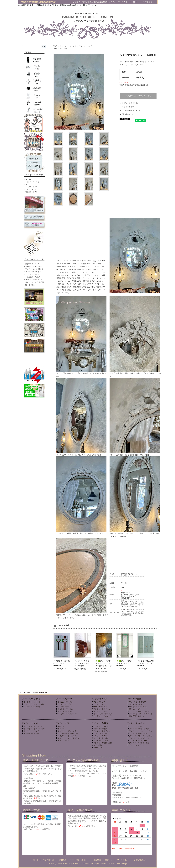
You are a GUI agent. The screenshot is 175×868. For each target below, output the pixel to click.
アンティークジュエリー (138, 733)
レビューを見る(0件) (130, 103)
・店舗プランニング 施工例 (34, 282)
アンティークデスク (65, 711)
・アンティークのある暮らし (34, 269)
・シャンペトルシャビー (32, 182)
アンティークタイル (101, 726)
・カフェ (27, 184)
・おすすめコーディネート (33, 264)
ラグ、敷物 (98, 745)
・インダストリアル (31, 187)
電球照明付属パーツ (137, 716)
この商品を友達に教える (131, 111)
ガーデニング (98, 748)
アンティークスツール (102, 709)
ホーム (36, 860)
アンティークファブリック (139, 738)
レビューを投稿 (128, 107)
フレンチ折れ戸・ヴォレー (68, 733)
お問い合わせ (88, 2)
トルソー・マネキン (101, 736)
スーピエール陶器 (136, 726)
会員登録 (97, 860)
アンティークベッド (31, 731)
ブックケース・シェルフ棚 (34, 704)
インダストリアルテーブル (68, 714)
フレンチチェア (99, 702)
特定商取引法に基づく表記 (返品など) (134, 85)
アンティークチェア (99, 699)
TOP (55, 46)
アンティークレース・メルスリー (142, 736)
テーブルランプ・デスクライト (141, 714)
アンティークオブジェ (102, 731)
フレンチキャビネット (32, 702)
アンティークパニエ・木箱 (139, 743)
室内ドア (61, 729)
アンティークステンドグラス (69, 738)
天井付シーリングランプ (138, 707)
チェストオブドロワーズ (33, 726)
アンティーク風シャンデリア (140, 711)
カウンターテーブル (65, 709)
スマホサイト (149, 2)
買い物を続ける (128, 114)
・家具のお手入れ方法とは (33, 280)
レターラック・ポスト (102, 738)
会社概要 (62, 860)
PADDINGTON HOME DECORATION (39, 2)
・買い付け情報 (29, 285)
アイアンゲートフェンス (67, 736)
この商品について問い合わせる (138, 96)
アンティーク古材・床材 (103, 743)
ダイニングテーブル (65, 702)
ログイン (112, 2)
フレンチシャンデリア (137, 702)
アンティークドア (63, 723)
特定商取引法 (48, 860)
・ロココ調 (28, 179)
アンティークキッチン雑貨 (139, 729)
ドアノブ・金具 (64, 741)
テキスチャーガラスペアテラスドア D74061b (62, 663)
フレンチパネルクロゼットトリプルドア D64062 (147, 663)
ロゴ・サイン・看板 (101, 741)
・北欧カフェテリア (31, 192)
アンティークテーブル (64, 699)
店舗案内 (77, 2)
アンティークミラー (87, 46)
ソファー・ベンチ (100, 711)
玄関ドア (61, 726)
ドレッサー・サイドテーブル (35, 729)
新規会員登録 (101, 2)
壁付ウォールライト (137, 709)
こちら (36, 774)
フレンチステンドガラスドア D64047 (124, 663)
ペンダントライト (136, 704)
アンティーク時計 (100, 729)
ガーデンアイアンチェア (103, 714)
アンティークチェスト (68, 46)
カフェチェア (98, 704)
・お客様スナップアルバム (33, 266)
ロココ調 (63, 49)
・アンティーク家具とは (32, 272)
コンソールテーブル (65, 707)
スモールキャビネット (32, 707)
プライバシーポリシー (80, 860)
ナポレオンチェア (100, 707)
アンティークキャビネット (32, 699)
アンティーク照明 (134, 699)
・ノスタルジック (30, 189)
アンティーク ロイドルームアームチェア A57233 (83, 663)
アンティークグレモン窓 (67, 731)
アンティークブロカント (136, 723)
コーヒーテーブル (64, 704)
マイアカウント (125, 2)
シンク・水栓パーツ (101, 733)
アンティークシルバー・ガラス (141, 731)
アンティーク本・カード (138, 741)
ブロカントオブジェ (137, 745)
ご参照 (35, 798)
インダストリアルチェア (103, 716)
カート (137, 2)
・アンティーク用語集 (31, 274)
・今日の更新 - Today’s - (33, 277)
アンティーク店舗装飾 (100, 723)
